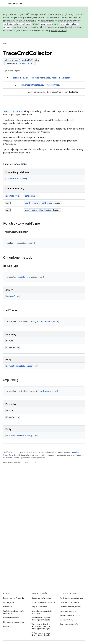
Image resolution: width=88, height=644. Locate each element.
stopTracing (31, 210)
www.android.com (68, 611)
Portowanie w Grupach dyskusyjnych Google (41, 634)
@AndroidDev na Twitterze (43, 602)
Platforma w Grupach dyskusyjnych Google (41, 619)
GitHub (6, 626)
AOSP (6, 43)
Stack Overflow (66, 620)
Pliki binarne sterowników (14, 622)
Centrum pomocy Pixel (69, 602)
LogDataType (13, 196)
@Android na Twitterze (41, 598)
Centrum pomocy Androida (72, 598)
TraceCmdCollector (16, 179)
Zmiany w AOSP (59, 31)
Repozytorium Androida (14, 598)
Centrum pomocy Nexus (70, 607)
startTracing (31, 203)
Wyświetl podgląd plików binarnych (14, 612)
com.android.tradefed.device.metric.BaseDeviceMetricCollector (41, 78)
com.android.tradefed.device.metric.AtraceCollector (44, 85)
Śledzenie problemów (69, 624)
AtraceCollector (25, 63)
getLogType (31, 196)
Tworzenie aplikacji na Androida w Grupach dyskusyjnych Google (41, 626)
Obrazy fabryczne (11, 618)
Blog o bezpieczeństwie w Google (42, 612)
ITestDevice (46, 203)
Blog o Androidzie (39, 607)
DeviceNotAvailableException (22, 366)
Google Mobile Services (70, 615)
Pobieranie (8, 607)
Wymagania (8, 602)
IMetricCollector (13, 111)
